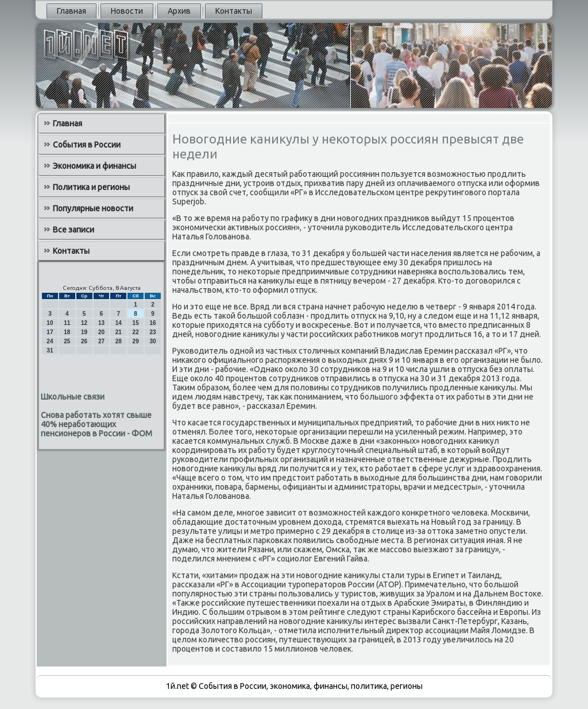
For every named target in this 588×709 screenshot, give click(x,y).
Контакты (234, 11)
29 (136, 341)
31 (50, 350)
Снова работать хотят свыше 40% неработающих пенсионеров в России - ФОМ (96, 424)
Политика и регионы (91, 187)
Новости (127, 11)
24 (50, 341)
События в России (87, 145)
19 (84, 332)
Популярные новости (93, 208)
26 (84, 341)
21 (119, 332)
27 (101, 341)
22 (136, 332)
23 (152, 332)
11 (67, 323)
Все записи (73, 230)
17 (50, 332)
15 (136, 323)
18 (67, 332)
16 (152, 323)
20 (101, 332)
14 (119, 323)
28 (119, 341)
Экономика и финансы (94, 166)
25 (67, 341)
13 (101, 323)
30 (152, 341)
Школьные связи (73, 397)
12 (84, 323)
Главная (71, 11)
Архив (179, 11)
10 (50, 323)
